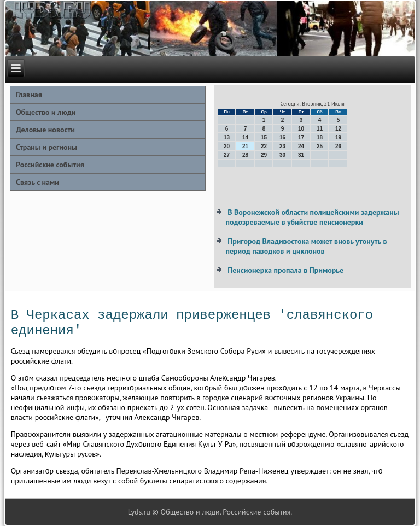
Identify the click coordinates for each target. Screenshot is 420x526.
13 (227, 138)
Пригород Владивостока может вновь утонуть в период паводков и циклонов (306, 246)
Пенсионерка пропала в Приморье (285, 270)
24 (301, 146)
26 (338, 146)
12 (338, 129)
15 (264, 138)
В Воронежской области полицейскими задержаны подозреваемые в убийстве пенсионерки (312, 217)
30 (282, 155)
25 (320, 146)
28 (245, 155)
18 (320, 138)
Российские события (50, 165)
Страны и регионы (46, 147)
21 (245, 146)
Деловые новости (45, 130)
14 (245, 138)
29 (264, 155)
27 (227, 155)
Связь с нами (37, 182)
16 (282, 138)
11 (320, 129)
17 (301, 138)
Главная (29, 95)
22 (264, 146)
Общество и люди (46, 112)
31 (301, 155)
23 (282, 146)
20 (227, 146)
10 (301, 129)
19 (338, 138)
